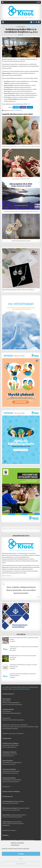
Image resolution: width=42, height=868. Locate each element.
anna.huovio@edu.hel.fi (9, 764)
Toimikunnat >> (7, 787)
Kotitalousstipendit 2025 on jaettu (21, 241)
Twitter (16, 107)
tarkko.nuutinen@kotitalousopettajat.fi (13, 824)
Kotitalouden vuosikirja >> (10, 830)
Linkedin (30, 107)
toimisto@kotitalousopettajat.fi (21, 689)
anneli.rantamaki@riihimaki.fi (11, 782)
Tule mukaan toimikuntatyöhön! (21, 179)
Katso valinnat (21, 864)
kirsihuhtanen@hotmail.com (10, 773)
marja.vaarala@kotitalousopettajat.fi (12, 704)
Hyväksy (21, 854)
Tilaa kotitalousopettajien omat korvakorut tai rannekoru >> (19, 290)
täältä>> (29, 104)
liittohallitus (11, 110)
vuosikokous (19, 110)
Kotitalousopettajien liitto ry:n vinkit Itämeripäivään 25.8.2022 (21, 211)
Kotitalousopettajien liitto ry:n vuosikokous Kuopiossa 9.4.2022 (21, 30)
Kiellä (21, 859)
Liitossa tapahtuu (21, 27)
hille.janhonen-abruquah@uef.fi (11, 810)
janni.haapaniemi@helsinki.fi (10, 803)
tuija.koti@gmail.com (8, 756)
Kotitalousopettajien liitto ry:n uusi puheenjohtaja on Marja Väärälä (21, 146)
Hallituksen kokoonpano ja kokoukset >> (14, 734)
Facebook (23, 107)
